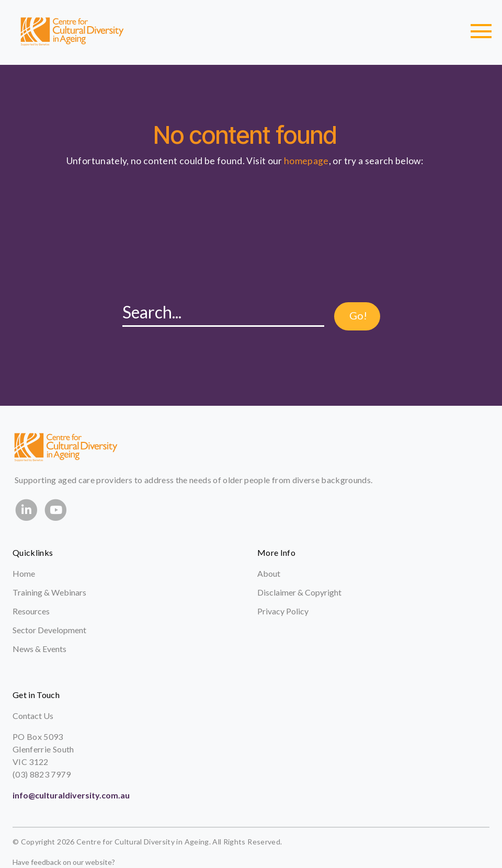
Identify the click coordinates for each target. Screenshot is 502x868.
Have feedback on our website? (64, 862)
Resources (31, 611)
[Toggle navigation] (481, 31)
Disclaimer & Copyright (299, 592)
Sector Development (49, 630)
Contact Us (33, 716)
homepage (306, 161)
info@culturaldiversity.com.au (71, 795)
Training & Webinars (49, 592)
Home (24, 573)
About (269, 573)
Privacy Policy (283, 611)
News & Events (39, 649)
